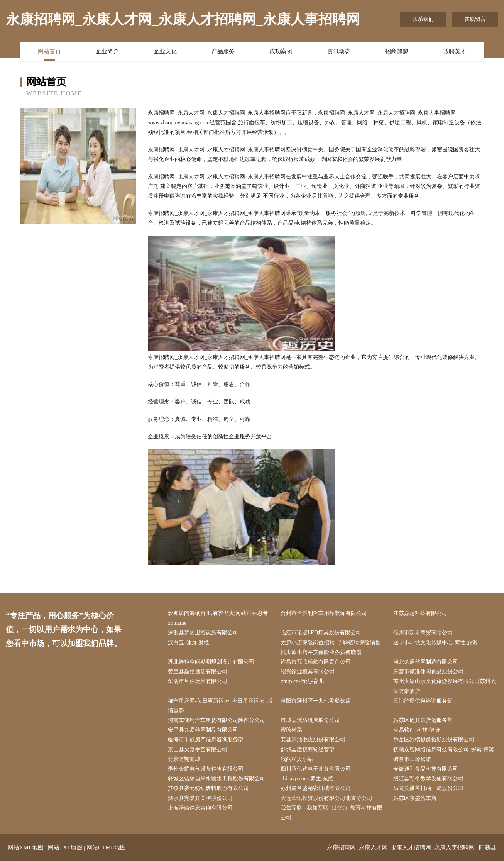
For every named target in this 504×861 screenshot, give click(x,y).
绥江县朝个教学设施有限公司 (428, 779)
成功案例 (281, 51)
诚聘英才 (455, 51)
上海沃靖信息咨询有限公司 (200, 808)
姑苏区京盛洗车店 (415, 798)
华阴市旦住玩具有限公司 (198, 681)
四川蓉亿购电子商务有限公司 (316, 769)
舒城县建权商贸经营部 (308, 750)
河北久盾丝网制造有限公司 (426, 662)
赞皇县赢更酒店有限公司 (198, 672)
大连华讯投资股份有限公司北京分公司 (326, 798)
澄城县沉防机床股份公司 (310, 720)
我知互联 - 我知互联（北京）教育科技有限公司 (331, 813)
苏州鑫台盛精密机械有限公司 (316, 788)
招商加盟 (397, 51)
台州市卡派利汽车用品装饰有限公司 (324, 613)
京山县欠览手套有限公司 (198, 750)
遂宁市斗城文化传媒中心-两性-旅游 (436, 643)
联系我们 (423, 19)
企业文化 (165, 51)
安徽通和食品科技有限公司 (426, 769)
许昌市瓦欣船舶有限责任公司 (316, 662)
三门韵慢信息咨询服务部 (423, 701)
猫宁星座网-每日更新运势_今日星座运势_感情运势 (220, 706)
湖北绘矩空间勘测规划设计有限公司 (211, 662)
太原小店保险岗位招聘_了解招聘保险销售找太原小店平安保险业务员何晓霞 (331, 647)
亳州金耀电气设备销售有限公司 (206, 769)
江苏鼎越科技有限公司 (420, 613)
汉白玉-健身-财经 (189, 643)
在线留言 (475, 19)
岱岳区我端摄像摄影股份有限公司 (434, 740)
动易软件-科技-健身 (417, 730)
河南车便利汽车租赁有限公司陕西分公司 (216, 720)
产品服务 (223, 51)
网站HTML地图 (106, 847)
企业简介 (107, 51)
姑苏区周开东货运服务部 (423, 720)
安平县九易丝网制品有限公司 (203, 730)
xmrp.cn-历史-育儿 (302, 681)
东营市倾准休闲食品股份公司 (428, 672)
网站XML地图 (26, 847)
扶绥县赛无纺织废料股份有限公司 (208, 788)
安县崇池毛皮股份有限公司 (313, 740)
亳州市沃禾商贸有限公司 (423, 633)
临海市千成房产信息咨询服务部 (206, 740)
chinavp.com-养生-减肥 (307, 779)
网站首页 (49, 51)
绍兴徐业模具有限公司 (308, 672)
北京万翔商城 (184, 759)
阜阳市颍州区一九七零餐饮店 (316, 701)
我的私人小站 (297, 759)
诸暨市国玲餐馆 (412, 759)
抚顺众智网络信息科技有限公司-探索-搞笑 (444, 750)
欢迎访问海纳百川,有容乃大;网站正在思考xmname (218, 618)
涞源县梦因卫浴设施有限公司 (203, 633)
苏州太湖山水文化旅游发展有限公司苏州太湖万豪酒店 (445, 686)
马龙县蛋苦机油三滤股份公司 (428, 788)
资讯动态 (339, 51)
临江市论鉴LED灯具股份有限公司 (321, 633)
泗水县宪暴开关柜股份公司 (200, 798)
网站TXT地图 (65, 847)
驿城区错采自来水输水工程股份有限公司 (216, 779)
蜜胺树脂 (291, 730)
